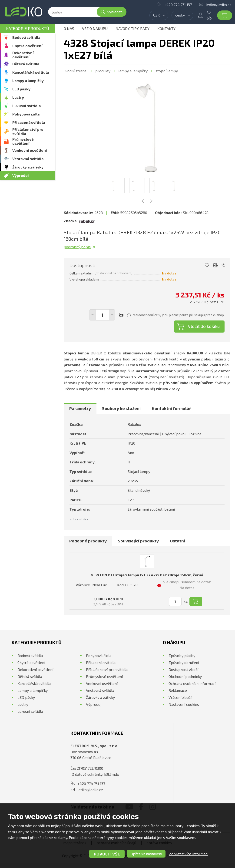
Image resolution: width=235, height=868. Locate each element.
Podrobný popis (77, 247)
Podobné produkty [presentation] (88, 541)
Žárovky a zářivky (28, 167)
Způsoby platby (182, 655)
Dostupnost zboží (183, 669)
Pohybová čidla (26, 114)
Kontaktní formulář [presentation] (171, 408)
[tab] (80, 409)
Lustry (18, 97)
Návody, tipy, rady (132, 28)
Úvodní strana (75, 71)
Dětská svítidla (26, 64)
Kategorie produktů (28, 28)
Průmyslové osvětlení (23, 141)
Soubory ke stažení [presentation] (121, 408)
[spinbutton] (102, 315)
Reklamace (178, 690)
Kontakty (166, 28)
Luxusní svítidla (26, 106)
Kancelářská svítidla (31, 72)
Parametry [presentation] (80, 408)
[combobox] (159, 15)
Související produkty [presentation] (138, 541)
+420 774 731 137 (178, 5)
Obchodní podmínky (185, 676)
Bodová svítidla (26, 37)
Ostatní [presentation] (177, 541)
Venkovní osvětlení (30, 150)
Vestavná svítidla (28, 159)
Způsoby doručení (184, 662)
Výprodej (21, 175)
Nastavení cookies (184, 704)
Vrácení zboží (180, 697)
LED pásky (21, 89)
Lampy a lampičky (28, 81)
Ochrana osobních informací (192, 683)
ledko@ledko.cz (219, 5)
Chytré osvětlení (27, 46)
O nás (69, 28)
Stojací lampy (167, 71)
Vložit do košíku (204, 326)
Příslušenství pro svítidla (28, 131)
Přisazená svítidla (29, 122)
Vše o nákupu (95, 28)
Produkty (103, 71)
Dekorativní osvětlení (23, 55)
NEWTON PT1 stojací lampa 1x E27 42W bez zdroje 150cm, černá (147, 575)
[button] (112, 315)
